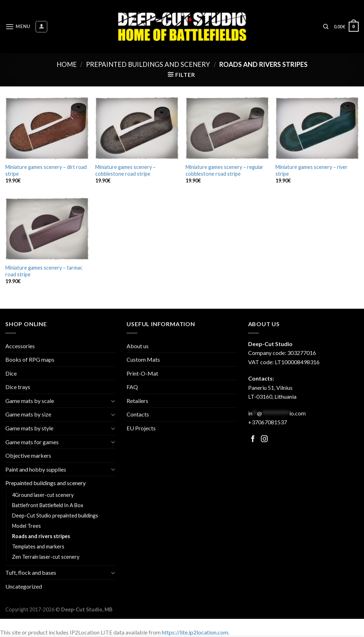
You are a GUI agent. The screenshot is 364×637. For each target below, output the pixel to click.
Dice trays (18, 387)
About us (138, 346)
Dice (11, 373)
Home (67, 64)
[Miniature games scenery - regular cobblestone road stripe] (227, 128)
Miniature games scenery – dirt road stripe (46, 170)
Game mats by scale (30, 401)
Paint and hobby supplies (36, 469)
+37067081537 (267, 422)
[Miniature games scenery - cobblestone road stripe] (137, 128)
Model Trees (26, 526)
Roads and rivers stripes (41, 536)
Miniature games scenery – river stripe (312, 170)
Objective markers (28, 455)
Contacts (138, 414)
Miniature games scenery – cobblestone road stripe (125, 170)
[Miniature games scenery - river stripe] (317, 128)
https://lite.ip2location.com (195, 632)
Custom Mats (143, 359)
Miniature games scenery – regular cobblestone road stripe (224, 170)
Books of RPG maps (30, 359)
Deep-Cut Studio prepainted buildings (55, 516)
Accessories (20, 346)
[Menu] (18, 26)
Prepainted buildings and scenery (148, 64)
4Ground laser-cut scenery (43, 495)
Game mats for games (32, 442)
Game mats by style (29, 428)
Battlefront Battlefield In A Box (48, 505)
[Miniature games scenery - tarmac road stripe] (47, 229)
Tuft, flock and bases (31, 572)
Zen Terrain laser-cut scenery (46, 557)
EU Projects (141, 428)
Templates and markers (38, 546)
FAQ (132, 387)
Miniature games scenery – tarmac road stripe (44, 271)
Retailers (137, 401)
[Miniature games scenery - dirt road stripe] (47, 128)
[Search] (326, 27)
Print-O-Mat (142, 373)
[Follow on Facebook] (253, 439)
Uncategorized (24, 586)
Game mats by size (28, 414)
